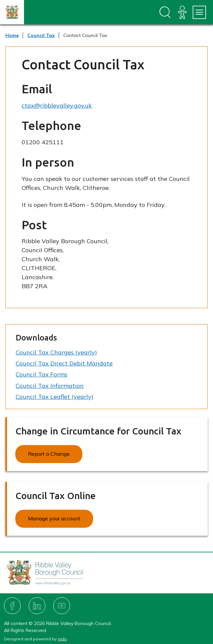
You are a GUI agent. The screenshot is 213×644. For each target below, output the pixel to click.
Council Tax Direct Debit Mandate (64, 363)
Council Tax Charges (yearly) (56, 352)
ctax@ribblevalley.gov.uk (57, 105)
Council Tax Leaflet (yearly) (54, 397)
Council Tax (41, 35)
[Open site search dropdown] (165, 12)
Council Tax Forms (41, 374)
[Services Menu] (199, 12)
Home (12, 35)
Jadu (62, 639)
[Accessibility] (182, 12)
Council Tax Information (50, 386)
